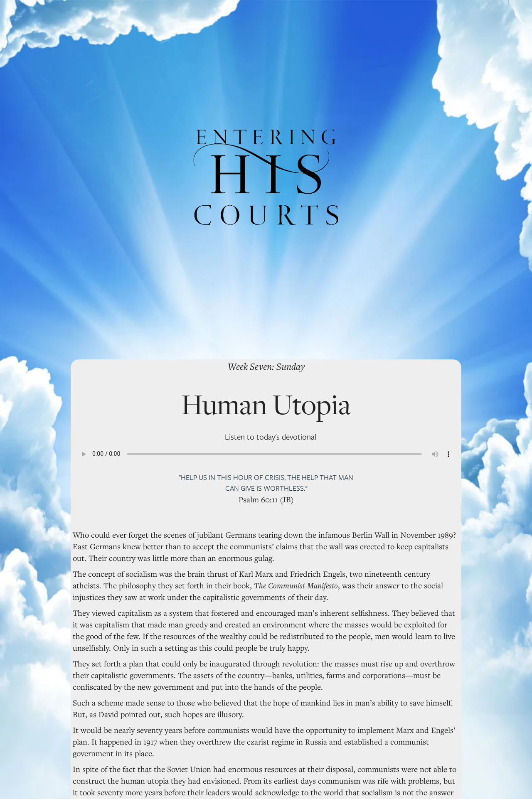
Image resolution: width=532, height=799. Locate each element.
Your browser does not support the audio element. (266, 454)
